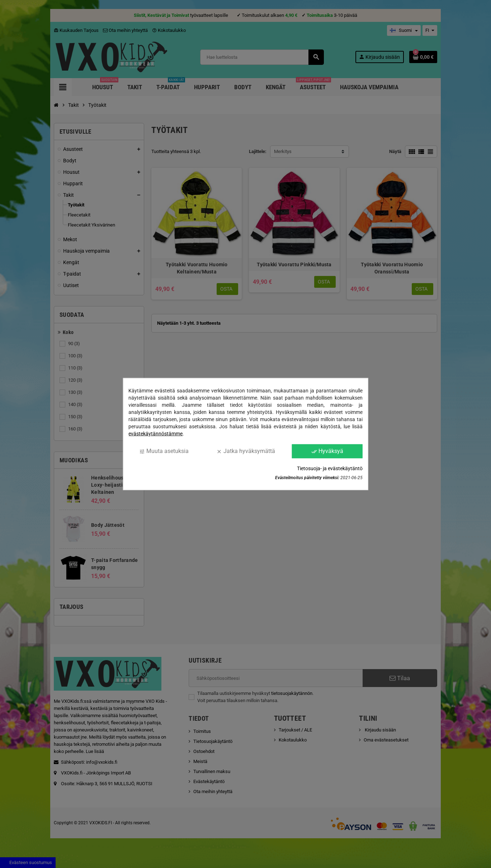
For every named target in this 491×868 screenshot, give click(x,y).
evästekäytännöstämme (155, 434)
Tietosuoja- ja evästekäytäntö (330, 468)
